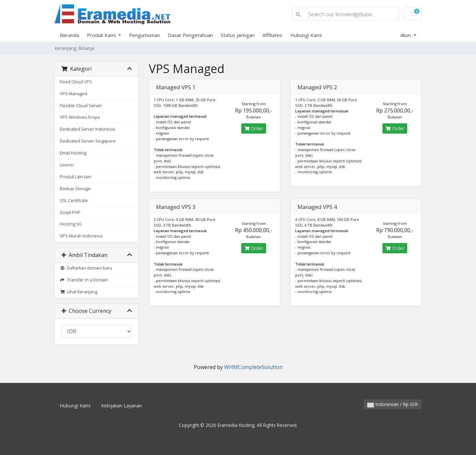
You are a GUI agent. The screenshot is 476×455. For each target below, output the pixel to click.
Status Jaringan (238, 35)
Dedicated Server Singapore (88, 141)
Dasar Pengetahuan (190, 35)
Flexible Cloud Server (81, 106)
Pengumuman (144, 35)
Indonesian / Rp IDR (393, 404)
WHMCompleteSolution (253, 367)
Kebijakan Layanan (121, 406)
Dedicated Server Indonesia (87, 129)
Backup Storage (75, 189)
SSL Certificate (74, 201)
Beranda (69, 35)
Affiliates (272, 35)
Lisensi (67, 165)
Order (254, 128)
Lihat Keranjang (79, 292)
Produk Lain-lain (76, 177)
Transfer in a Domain (84, 280)
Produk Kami (102, 35)
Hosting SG (71, 224)
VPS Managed (74, 94)
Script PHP (70, 212)
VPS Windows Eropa (80, 117)
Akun (406, 35)
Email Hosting (73, 153)
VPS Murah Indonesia (81, 236)
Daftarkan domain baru (86, 268)
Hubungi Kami (306, 35)
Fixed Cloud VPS (76, 82)
